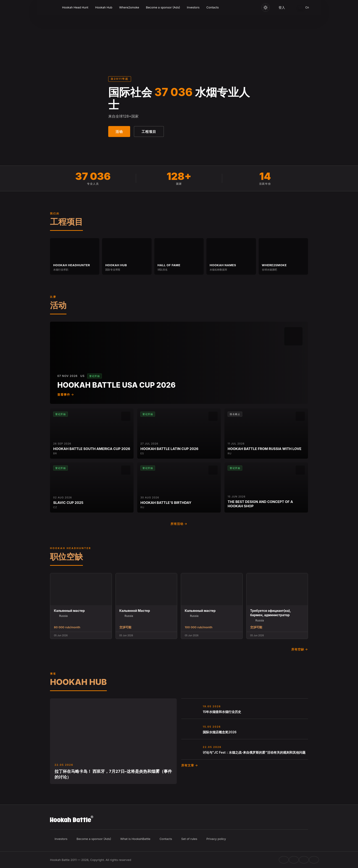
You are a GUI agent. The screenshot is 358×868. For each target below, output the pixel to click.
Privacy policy (216, 839)
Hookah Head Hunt (75, 7)
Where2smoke (129, 7)
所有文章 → (190, 765)
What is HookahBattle (135, 839)
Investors (193, 7)
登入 (282, 7)
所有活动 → (179, 524)
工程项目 (149, 132)
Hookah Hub (104, 7)
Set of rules (189, 839)
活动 (119, 132)
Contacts (213, 7)
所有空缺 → (300, 649)
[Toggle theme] (266, 8)
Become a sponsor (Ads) (163, 7)
